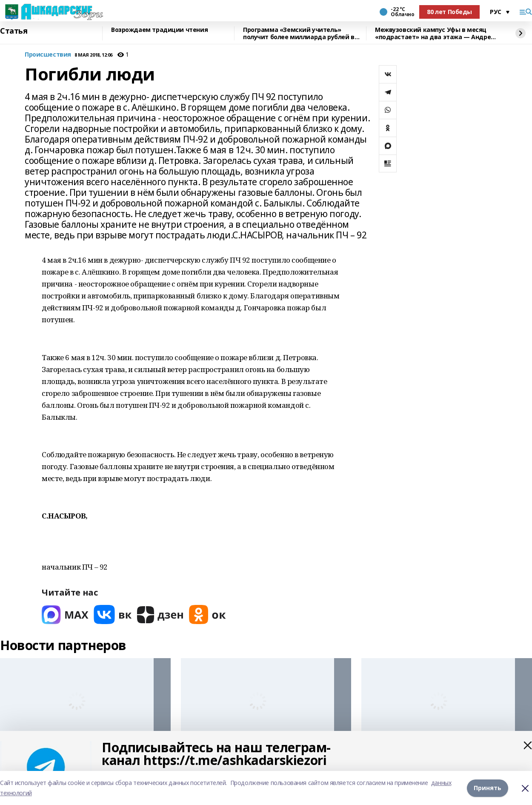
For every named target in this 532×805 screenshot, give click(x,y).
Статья (14, 31)
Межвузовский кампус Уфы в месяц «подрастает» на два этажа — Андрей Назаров (435, 33)
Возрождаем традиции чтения (159, 30)
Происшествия (48, 55)
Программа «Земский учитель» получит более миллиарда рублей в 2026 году (299, 33)
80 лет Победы (449, 12)
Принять (488, 788)
